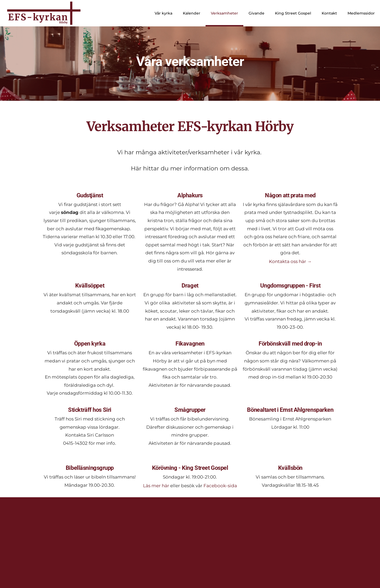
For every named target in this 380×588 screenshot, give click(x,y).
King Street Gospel (293, 13)
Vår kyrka (163, 13)
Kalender (192, 13)
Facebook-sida (220, 486)
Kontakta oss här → (290, 261)
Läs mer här (156, 486)
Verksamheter (224, 13)
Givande (256, 13)
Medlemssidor (361, 13)
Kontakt (329, 13)
